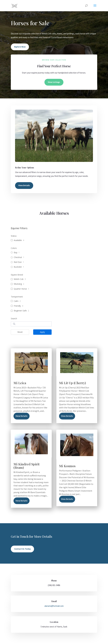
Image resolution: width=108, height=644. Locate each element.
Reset (20, 332)
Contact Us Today (22, 549)
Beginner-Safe (20, 311)
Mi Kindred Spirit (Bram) (27, 466)
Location (54, 622)
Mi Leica (20, 383)
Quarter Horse (20, 289)
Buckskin (18, 267)
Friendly (17, 306)
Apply (42, 332)
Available (18, 240)
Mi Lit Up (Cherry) (72, 383)
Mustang (18, 284)
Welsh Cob (19, 279)
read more (22, 416)
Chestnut (18, 257)
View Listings (54, 82)
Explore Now (20, 47)
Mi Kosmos (67, 466)
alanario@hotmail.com (54, 606)
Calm (16, 301)
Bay (16, 253)
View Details (24, 185)
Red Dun (18, 262)
